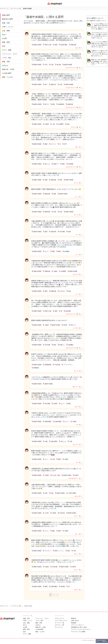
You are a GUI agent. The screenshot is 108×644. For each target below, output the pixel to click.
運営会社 (74, 618)
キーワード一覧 (59, 623)
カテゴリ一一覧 (59, 625)
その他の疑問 (7, 73)
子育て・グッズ (7, 27)
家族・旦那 (6, 62)
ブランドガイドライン (61, 621)
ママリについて (59, 618)
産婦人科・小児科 (8, 69)
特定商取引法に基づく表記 (79, 627)
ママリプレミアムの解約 (78, 632)
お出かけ (5, 65)
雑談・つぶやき (7, 77)
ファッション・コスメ (10, 54)
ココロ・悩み (7, 58)
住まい (4, 34)
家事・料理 (6, 42)
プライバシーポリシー (78, 625)
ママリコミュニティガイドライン (81, 629)
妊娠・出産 (6, 23)
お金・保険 (6, 31)
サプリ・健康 (7, 50)
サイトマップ (59, 627)
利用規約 (74, 623)
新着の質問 (6, 15)
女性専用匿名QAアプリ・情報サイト (55, 5)
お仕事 (4, 38)
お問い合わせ (75, 621)
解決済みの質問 (7, 19)
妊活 (4, 46)
